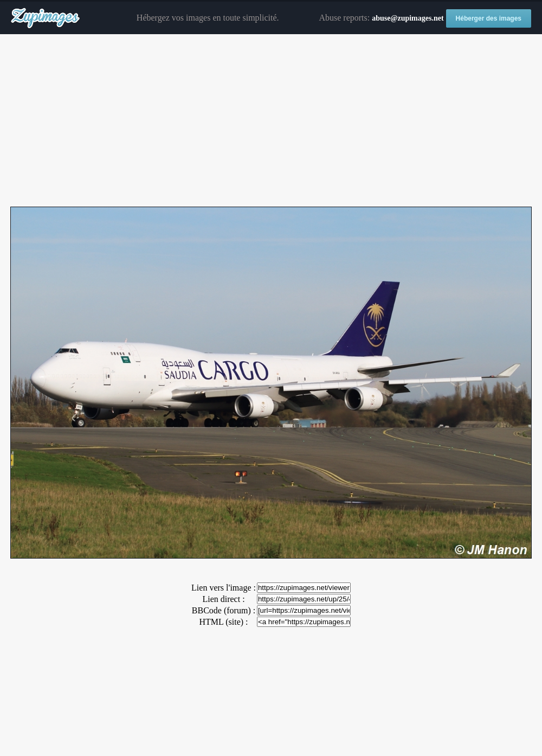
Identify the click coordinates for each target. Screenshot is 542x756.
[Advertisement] (271, 121)
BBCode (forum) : (224, 610)
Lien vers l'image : (224, 588)
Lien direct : (223, 599)
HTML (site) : (223, 622)
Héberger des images (489, 18)
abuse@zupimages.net (408, 18)
